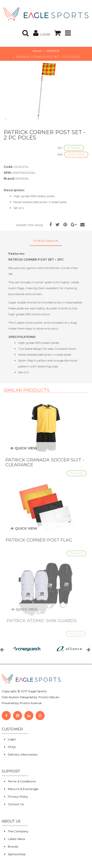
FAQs (12, 747)
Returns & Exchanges (23, 789)
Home (37, 51)
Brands (13, 846)
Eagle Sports (37, 691)
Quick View (25, 450)
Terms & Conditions (22, 781)
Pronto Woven (49, 697)
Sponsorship (17, 854)
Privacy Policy (18, 797)
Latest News (16, 839)
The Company (18, 831)
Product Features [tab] (46, 241)
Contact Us (16, 804)
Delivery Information (23, 754)
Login (12, 739)
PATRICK (53, 51)
